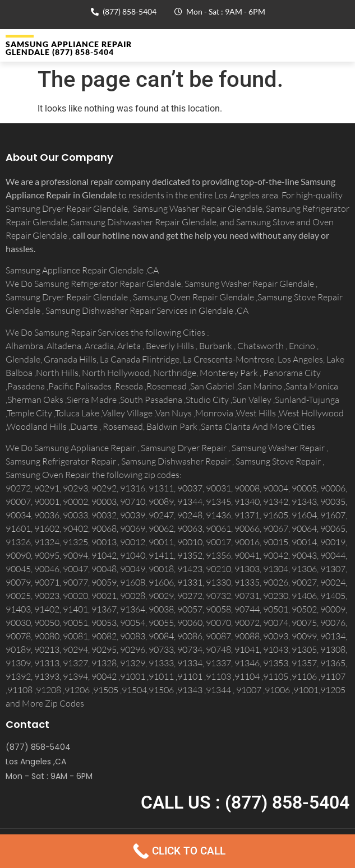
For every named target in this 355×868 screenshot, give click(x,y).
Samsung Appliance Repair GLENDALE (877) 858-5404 (69, 48)
